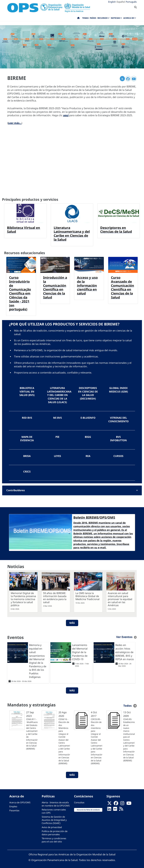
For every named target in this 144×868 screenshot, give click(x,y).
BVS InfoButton (118, 438)
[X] (109, 803)
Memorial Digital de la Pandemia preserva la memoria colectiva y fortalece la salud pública (23, 598)
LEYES (57, 455)
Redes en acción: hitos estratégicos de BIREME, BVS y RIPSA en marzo (125, 651)
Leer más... (15, 123)
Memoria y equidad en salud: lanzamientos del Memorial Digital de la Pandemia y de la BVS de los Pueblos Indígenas (38, 660)
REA (88, 455)
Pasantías (14, 809)
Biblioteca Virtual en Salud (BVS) (27, 391)
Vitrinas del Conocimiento (118, 419)
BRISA (27, 455)
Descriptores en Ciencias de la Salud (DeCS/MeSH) (88, 393)
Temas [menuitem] (85, 18)
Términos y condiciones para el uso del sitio (54, 839)
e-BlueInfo (88, 417)
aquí (66, 115)
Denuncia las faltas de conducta (88, 809)
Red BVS (27, 417)
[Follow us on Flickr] (115, 809)
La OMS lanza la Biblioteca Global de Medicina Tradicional (87, 595)
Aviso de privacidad (52, 826)
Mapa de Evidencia (27, 438)
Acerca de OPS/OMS (20, 801)
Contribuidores (16, 489)
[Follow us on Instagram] (122, 803)
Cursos (118, 455)
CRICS (27, 471)
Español (121, 2)
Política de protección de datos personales (55, 832)
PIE (57, 436)
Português (131, 2)
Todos (127, 705)
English (112, 2)
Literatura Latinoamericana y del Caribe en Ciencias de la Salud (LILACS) (59, 395)
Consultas (79, 801)
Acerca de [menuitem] (129, 18)
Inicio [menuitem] (78, 19)
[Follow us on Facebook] (116, 803)
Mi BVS (57, 417)
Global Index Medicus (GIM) (118, 390)
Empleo (13, 805)
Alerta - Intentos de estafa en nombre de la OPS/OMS (56, 803)
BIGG (88, 436)
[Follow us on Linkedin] (109, 809)
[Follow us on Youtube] (129, 803)
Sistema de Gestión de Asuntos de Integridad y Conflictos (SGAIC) (54, 819)
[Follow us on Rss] (121, 809)
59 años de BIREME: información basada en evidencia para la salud (55, 597)
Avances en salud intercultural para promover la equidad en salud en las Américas (120, 598)
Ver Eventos (124, 636)
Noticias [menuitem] (115, 18)
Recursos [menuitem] (102, 18)
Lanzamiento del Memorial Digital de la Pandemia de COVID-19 (80, 651)
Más (72, 622)
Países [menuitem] (93, 18)
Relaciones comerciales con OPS (54, 810)
